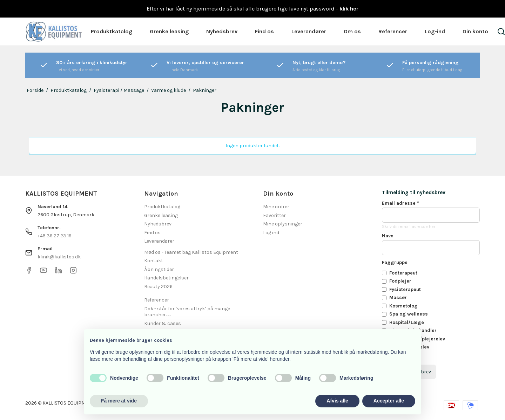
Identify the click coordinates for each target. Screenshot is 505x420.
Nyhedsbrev (222, 31)
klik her (349, 9)
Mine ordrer (276, 207)
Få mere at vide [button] (119, 401)
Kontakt (154, 261)
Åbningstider (159, 269)
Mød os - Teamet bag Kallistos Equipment (191, 252)
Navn (388, 236)
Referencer (393, 31)
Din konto (475, 31)
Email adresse (400, 203)
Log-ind (435, 31)
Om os (352, 31)
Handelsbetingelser (166, 278)
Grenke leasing (169, 31)
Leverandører (309, 31)
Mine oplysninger (283, 224)
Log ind (271, 233)
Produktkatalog (112, 31)
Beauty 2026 (158, 287)
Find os (264, 31)
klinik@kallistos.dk (59, 257)
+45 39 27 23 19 (55, 236)
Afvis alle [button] (337, 401)
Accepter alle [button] (389, 401)
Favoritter (274, 215)
